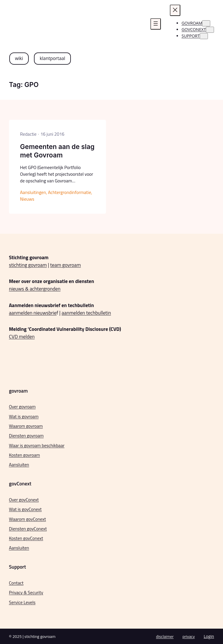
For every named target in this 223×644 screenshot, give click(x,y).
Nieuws (27, 199)
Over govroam (22, 407)
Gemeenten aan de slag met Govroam (57, 151)
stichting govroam (28, 265)
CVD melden (22, 336)
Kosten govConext (26, 538)
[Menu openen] (156, 24)
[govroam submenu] (206, 23)
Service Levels (22, 602)
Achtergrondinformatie (70, 192)
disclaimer (165, 636)
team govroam (66, 265)
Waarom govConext (28, 519)
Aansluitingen (33, 192)
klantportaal (53, 58)
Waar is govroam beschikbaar (37, 445)
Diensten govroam (26, 436)
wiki (19, 58)
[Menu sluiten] (175, 10)
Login (209, 636)
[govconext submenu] (210, 30)
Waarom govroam (26, 426)
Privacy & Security (26, 592)
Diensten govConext (28, 529)
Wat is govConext (25, 509)
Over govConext (24, 500)
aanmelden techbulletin (86, 313)
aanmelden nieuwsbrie (33, 313)
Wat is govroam (24, 416)
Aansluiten (19, 465)
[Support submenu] (204, 36)
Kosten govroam (25, 455)
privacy (189, 636)
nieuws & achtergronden (35, 289)
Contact (16, 583)
